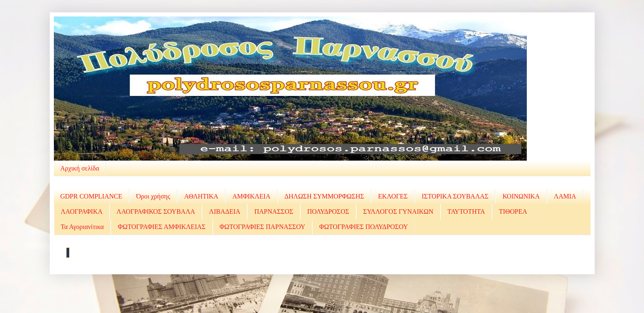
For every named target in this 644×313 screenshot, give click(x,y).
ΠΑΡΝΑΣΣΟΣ (274, 211)
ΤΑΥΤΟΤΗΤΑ (466, 211)
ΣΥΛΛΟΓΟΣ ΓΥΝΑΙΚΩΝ (398, 211)
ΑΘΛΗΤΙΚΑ (201, 196)
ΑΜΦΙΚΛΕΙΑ (251, 196)
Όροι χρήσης (153, 196)
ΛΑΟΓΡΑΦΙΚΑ (82, 211)
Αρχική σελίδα (80, 168)
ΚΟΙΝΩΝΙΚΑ (521, 196)
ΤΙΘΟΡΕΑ (513, 211)
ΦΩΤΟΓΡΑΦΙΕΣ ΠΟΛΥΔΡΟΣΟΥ (364, 227)
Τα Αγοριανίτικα (82, 227)
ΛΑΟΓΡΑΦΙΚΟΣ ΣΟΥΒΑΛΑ (156, 211)
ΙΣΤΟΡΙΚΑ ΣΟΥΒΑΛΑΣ (455, 196)
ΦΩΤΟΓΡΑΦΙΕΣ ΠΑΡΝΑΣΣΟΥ (262, 227)
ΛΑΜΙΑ (565, 196)
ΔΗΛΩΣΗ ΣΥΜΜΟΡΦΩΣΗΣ (324, 196)
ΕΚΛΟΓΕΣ (393, 196)
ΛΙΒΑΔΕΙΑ (225, 211)
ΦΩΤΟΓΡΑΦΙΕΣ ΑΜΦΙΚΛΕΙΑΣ (161, 227)
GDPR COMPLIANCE (92, 196)
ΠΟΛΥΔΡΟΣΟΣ (328, 211)
